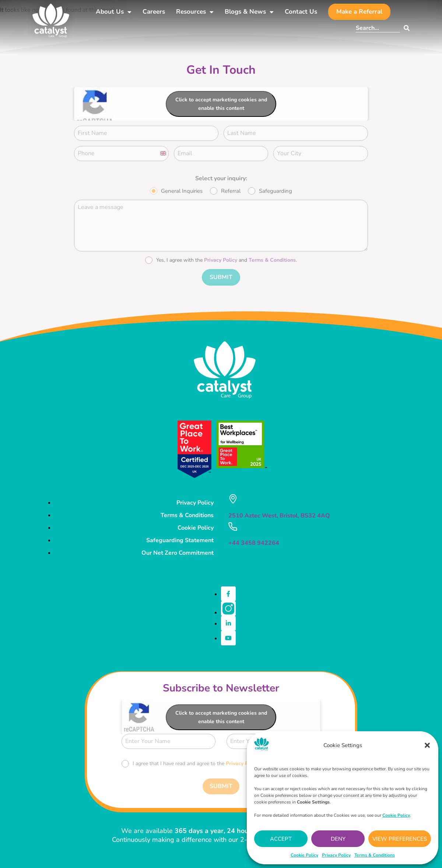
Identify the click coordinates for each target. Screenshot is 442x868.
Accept (281, 839)
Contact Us (301, 12)
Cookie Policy (304, 855)
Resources (195, 12)
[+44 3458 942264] (232, 524)
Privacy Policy (336, 855)
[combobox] (378, 28)
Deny (338, 839)
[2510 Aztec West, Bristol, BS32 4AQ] (233, 496)
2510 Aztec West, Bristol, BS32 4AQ (279, 513)
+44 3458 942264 (254, 540)
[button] (427, 745)
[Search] (405, 28)
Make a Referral (359, 12)
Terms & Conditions (375, 855)
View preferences (400, 839)
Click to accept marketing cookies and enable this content (221, 104)
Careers (154, 12)
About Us (114, 12)
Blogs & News (249, 12)
